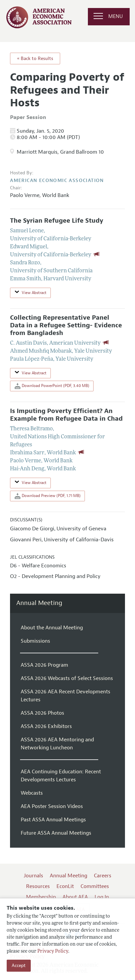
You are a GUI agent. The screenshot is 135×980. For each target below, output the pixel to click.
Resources (38, 886)
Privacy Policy (53, 951)
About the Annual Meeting (52, 628)
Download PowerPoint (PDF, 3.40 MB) (52, 386)
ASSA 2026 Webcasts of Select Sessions (67, 678)
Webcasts (32, 793)
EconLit (65, 886)
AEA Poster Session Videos (52, 806)
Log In (102, 897)
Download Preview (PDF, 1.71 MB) (48, 496)
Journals (33, 876)
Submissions (35, 641)
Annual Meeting (39, 603)
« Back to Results (35, 58)
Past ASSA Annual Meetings (53, 820)
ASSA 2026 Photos (42, 713)
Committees (95, 886)
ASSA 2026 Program (44, 665)
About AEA (75, 897)
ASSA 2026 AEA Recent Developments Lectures (65, 696)
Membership (41, 897)
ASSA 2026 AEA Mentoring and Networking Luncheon (57, 744)
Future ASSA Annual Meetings (56, 833)
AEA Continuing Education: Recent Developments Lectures (61, 776)
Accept (19, 965)
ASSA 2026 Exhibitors (46, 726)
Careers (103, 876)
